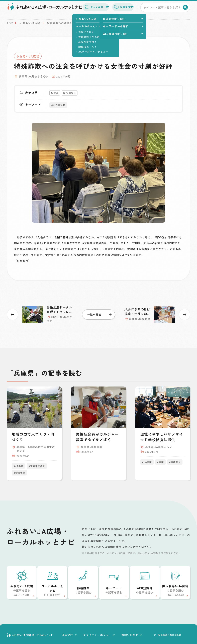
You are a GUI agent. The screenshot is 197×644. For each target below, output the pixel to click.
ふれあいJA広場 (30, 23)
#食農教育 (19, 473)
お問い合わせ (132, 635)
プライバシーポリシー (99, 635)
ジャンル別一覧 (83, 10)
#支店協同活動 (37, 466)
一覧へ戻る (99, 314)
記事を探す (118, 10)
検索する (186, 10)
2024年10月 (70, 93)
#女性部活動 (58, 105)
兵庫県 (55, 93)
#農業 (160, 462)
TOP (10, 23)
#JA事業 (18, 466)
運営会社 (69, 635)
